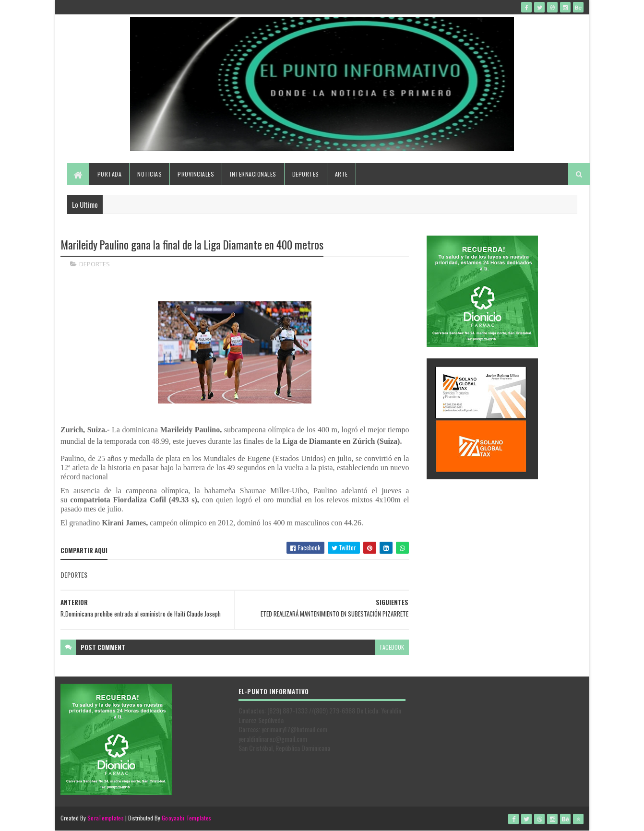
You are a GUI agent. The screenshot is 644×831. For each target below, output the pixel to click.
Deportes (306, 174)
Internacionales (253, 174)
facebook (392, 647)
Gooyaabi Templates (186, 818)
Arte (341, 174)
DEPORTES (95, 264)
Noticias (149, 174)
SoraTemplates (106, 818)
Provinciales (196, 174)
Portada (110, 174)
